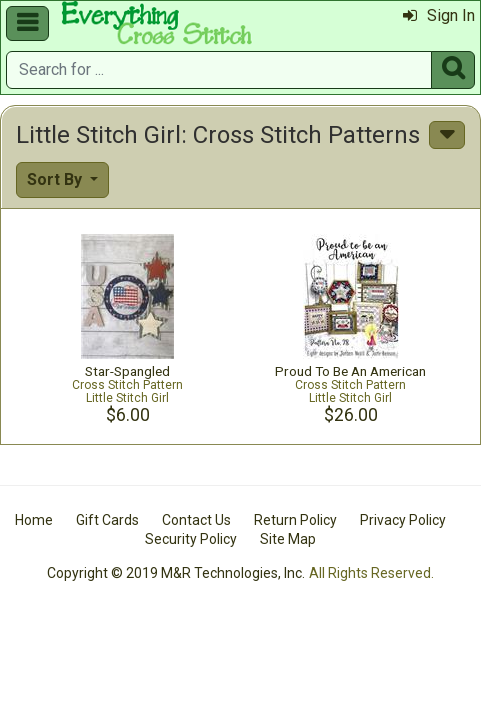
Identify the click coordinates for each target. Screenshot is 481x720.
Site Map (288, 539)
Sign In (439, 15)
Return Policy (295, 520)
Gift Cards (107, 520)
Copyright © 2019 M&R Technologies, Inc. (176, 573)
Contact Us (196, 520)
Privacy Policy (403, 520)
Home (34, 520)
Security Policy (191, 539)
